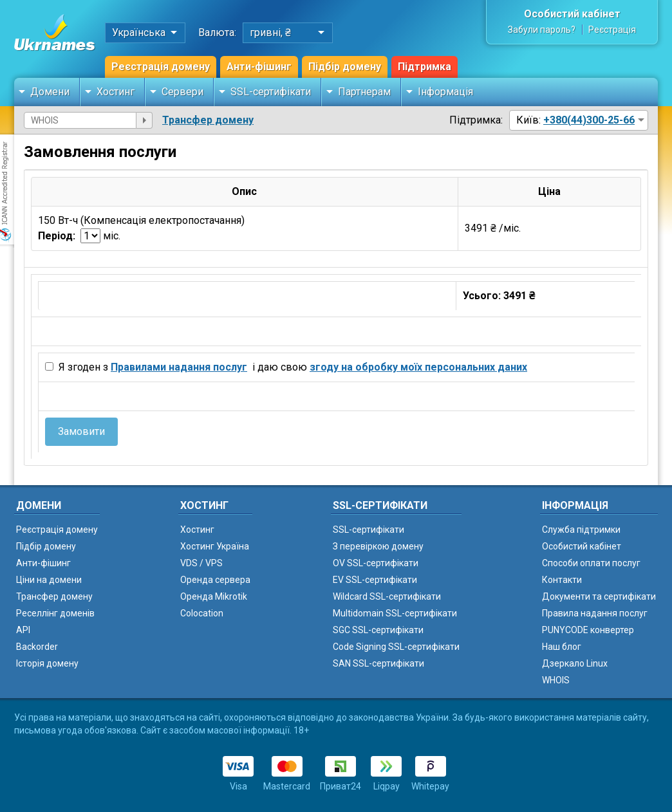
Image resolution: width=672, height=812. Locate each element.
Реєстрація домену (161, 67)
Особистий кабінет (572, 14)
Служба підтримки (581, 530)
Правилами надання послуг (179, 367)
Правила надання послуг (595, 613)
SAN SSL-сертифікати (378, 663)
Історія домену (47, 663)
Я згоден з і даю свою (292, 367)
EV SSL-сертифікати (375, 580)
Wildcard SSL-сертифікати (387, 596)
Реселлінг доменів (55, 613)
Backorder (37, 647)
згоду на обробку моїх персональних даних (418, 367)
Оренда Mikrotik (214, 596)
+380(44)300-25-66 (589, 120)
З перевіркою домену (378, 546)
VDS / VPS (201, 563)
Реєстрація (612, 30)
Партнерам (364, 92)
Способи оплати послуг (591, 563)
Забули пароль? (542, 30)
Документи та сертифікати (599, 596)
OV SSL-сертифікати (376, 563)
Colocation (202, 613)
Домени (50, 92)
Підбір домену (345, 67)
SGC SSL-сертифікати (378, 630)
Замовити (81, 431)
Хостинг (116, 92)
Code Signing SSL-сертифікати (396, 647)
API (23, 630)
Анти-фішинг (259, 67)
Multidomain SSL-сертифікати (395, 613)
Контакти (562, 580)
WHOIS (556, 680)
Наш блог (562, 647)
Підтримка (425, 67)
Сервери (182, 92)
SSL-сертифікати (271, 92)
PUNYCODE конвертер (588, 630)
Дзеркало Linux (575, 663)
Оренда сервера (215, 580)
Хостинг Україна (215, 546)
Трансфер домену (208, 120)
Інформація (445, 92)
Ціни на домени (49, 580)
